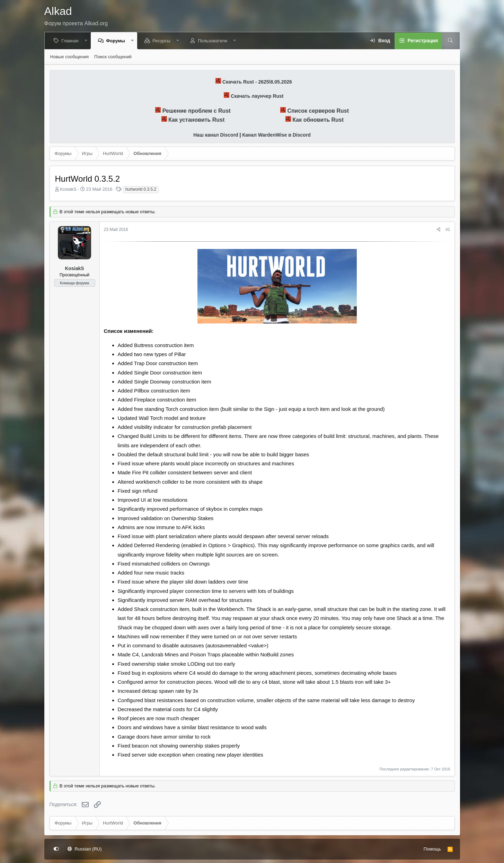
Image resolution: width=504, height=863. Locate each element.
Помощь (432, 849)
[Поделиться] (439, 230)
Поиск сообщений (113, 57)
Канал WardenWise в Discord (276, 135)
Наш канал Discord (216, 135)
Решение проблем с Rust (197, 111)
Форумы (117, 41)
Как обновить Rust (318, 120)
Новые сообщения (70, 57)
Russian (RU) (85, 849)
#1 (448, 230)
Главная (71, 41)
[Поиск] (449, 41)
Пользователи (214, 41)
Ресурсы (162, 41)
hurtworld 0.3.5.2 (141, 189)
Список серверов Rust (318, 111)
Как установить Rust (196, 120)
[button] (87, 41)
